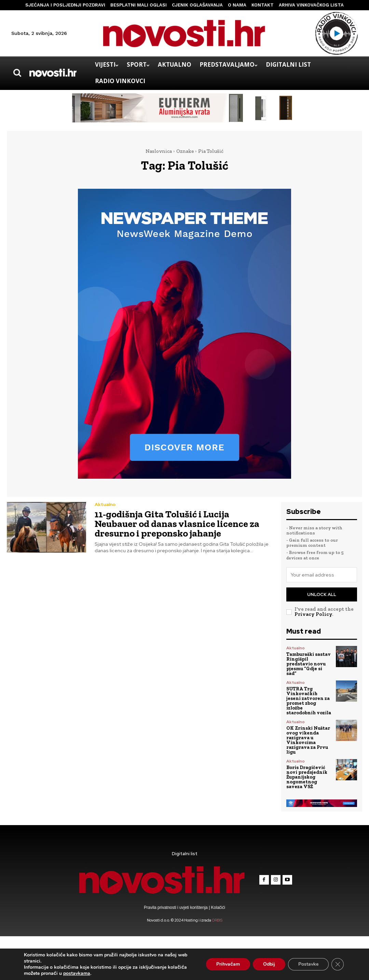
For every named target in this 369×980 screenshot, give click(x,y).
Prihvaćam (228, 964)
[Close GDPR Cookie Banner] (338, 964)
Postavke (308, 964)
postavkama (77, 974)
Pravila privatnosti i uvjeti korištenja (176, 908)
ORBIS (217, 920)
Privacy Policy (313, 614)
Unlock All (322, 594)
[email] (322, 575)
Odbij (269, 964)
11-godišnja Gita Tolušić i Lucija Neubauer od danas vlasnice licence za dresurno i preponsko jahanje (177, 524)
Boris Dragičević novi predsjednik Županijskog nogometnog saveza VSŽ (307, 777)
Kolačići (217, 908)
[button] (17, 73)
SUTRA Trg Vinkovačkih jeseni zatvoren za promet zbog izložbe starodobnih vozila (309, 701)
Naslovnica (159, 151)
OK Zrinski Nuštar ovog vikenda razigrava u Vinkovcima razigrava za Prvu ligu (308, 740)
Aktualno (105, 504)
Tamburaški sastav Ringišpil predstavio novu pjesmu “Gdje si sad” (309, 664)
